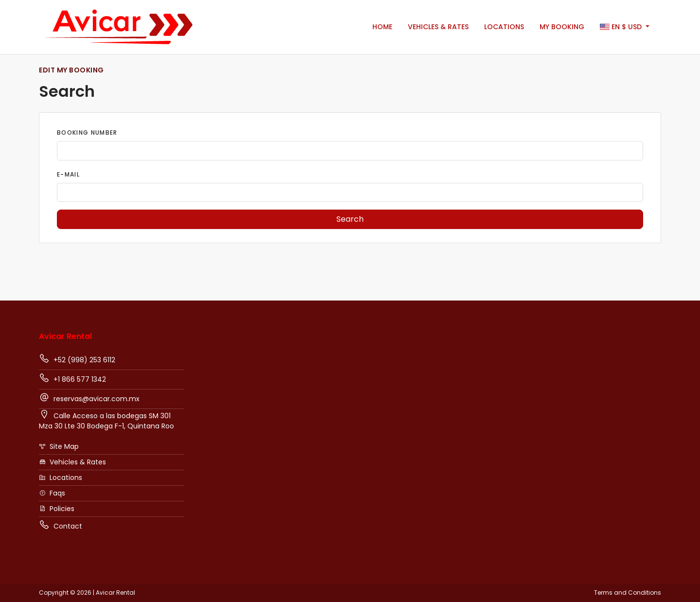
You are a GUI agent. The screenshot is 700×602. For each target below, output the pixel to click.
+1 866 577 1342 (72, 378)
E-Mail (68, 174)
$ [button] (622, 27)
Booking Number (87, 133)
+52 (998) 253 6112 (77, 359)
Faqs (52, 493)
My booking (562, 27)
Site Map (59, 446)
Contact (61, 525)
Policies (57, 509)
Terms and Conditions (628, 593)
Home (382, 27)
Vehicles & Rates (438, 27)
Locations (504, 27)
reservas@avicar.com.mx (89, 398)
